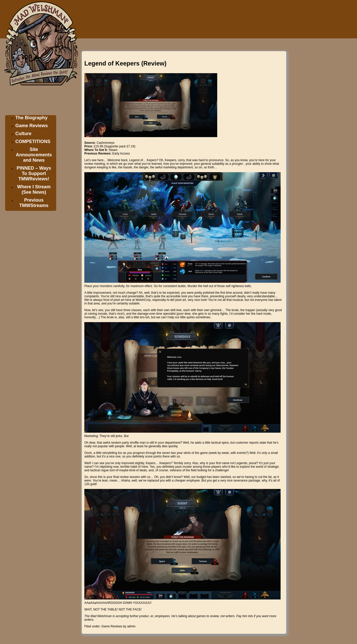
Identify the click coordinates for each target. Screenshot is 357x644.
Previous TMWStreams (34, 203)
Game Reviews (32, 126)
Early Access (121, 154)
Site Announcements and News (34, 155)
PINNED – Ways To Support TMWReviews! (34, 173)
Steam (113, 150)
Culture (23, 134)
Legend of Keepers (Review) (125, 63)
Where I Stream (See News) (34, 189)
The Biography (31, 118)
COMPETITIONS (33, 141)
